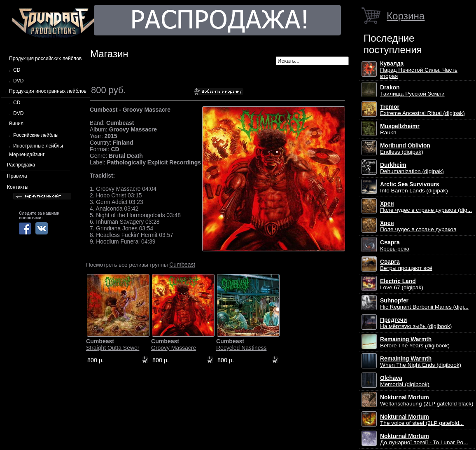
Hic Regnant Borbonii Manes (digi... (424, 304)
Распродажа (21, 165)
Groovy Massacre (174, 345)
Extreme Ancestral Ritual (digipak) (422, 110)
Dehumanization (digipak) (412, 168)
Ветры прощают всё (406, 265)
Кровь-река (395, 246)
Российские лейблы (36, 135)
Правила (17, 176)
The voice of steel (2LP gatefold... (422, 420)
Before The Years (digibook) (415, 342)
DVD (18, 81)
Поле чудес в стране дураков (418, 226)
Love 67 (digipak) (402, 284)
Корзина (406, 16)
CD (17, 70)
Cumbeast (182, 265)
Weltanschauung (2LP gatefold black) (427, 401)
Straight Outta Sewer (113, 345)
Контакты (18, 187)
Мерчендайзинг (27, 155)
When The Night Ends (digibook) (421, 362)
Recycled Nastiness (241, 345)
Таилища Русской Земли (412, 91)
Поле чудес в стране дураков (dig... (426, 207)
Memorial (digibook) (405, 381)
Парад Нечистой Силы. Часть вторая (419, 70)
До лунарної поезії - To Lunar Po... (424, 439)
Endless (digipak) (405, 149)
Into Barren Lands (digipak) (414, 187)
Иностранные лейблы (38, 146)
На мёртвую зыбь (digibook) (416, 323)
